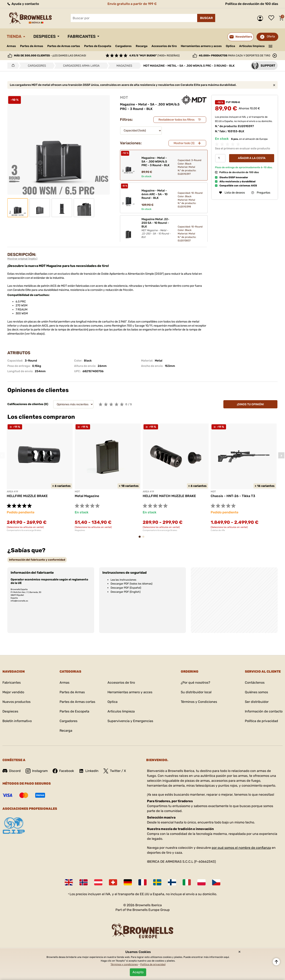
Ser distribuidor (257, 702)
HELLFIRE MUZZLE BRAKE (27, 496)
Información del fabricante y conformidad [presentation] (37, 560)
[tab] (37, 560)
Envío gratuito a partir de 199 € (132, 4)
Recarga (142, 46)
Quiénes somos (256, 692)
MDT (124, 97)
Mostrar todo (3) (184, 143)
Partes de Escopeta (98, 46)
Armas (11, 46)
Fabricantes (82, 36)
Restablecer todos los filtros (176, 120)
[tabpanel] (40, 477)
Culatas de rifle (218, 530)
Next (281, 455)
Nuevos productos (16, 702)
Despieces (45, 36)
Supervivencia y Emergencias (130, 721)
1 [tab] (141, 539)
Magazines (80, 530)
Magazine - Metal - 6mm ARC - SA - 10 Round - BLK (154, 194)
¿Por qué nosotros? (196, 683)
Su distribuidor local (196, 692)
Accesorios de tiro (164, 46)
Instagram (37, 771)
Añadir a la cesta (252, 158)
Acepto (138, 972)
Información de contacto (264, 711)
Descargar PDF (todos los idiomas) (131, 584)
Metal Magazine (87, 496)
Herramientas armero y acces (201, 46)
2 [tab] (145, 539)
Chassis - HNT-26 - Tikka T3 (233, 496)
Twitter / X (115, 771)
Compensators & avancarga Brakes (24, 530)
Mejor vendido (13, 692)
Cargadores (123, 46)
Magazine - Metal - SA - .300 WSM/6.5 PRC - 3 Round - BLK (156, 162)
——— (271, 46)
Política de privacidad (261, 721)
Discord (12, 771)
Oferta (271, 36)
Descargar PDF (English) (126, 592)
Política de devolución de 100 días (252, 4)
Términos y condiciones (124, 964)
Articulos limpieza (252, 46)
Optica (230, 46)
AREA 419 (12, 492)
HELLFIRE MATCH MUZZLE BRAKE (169, 496)
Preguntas (261, 193)
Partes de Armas (32, 46)
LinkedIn (89, 771)
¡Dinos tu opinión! (250, 404)
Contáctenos (255, 683)
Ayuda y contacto (23, 4)
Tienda (14, 36)
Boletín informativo (17, 721)
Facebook (63, 771)
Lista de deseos (272, 18)
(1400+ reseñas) (154, 55)
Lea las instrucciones (123, 580)
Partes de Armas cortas (64, 46)
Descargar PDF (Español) (126, 588)
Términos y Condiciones (199, 702)
